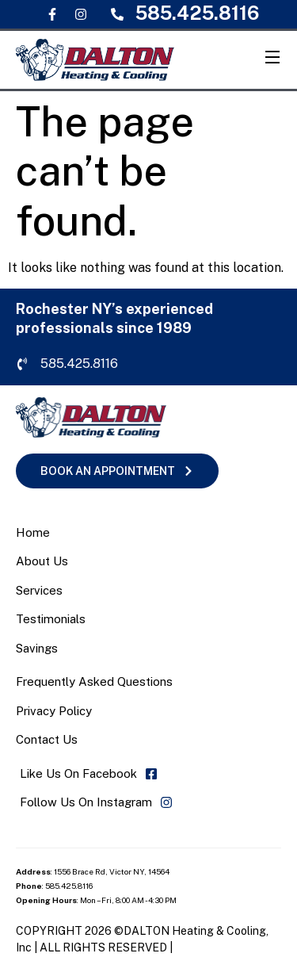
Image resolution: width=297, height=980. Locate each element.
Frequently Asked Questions (94, 681)
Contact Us (47, 739)
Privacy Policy (54, 711)
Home (33, 532)
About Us (42, 561)
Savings (37, 648)
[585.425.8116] (117, 14)
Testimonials (51, 619)
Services (39, 590)
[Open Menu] (273, 59)
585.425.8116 (197, 13)
